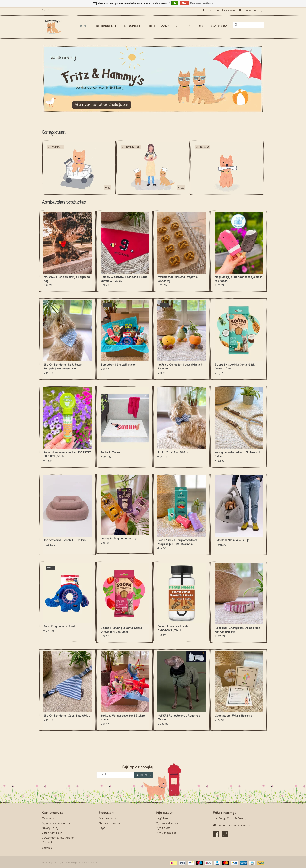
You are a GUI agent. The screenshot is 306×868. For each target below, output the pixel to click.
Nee (184, 3)
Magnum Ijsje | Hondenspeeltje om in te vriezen (239, 279)
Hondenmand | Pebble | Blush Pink (65, 541)
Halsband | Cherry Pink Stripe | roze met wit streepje (237, 630)
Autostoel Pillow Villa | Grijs (232, 541)
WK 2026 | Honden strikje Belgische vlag (66, 279)
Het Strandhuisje (165, 27)
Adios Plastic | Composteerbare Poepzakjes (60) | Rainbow (177, 542)
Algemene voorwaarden (57, 823)
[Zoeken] (249, 25)
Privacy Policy (50, 828)
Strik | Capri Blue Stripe (173, 453)
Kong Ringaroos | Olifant (59, 627)
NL (43, 10)
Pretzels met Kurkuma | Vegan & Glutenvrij (178, 279)
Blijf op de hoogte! (138, 768)
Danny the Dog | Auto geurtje (119, 539)
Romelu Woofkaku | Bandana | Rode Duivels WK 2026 (124, 279)
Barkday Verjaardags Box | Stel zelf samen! (124, 718)
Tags (102, 828)
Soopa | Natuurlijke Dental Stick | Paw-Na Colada (235, 367)
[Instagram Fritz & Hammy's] (225, 834)
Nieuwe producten (111, 823)
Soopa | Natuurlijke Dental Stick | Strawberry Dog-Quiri (121, 630)
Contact (47, 843)
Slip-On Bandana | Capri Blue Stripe (67, 716)
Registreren (163, 819)
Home (83, 27)
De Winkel (133, 27)
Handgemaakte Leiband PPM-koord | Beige (238, 455)
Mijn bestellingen (167, 823)
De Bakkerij (106, 27)
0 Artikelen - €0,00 (252, 11)
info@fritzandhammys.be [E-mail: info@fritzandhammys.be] (234, 825)
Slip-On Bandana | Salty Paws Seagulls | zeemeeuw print (62, 367)
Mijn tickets (163, 828)
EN (49, 10)
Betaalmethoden (52, 833)
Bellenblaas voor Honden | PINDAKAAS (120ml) (174, 629)
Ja (175, 3)
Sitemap (47, 848)
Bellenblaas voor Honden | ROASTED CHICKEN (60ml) (67, 455)
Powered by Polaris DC (90, 863)
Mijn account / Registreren (219, 11)
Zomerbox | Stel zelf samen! (119, 365)
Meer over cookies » (201, 3)
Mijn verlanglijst (166, 833)
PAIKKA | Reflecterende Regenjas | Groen (179, 718)
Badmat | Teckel (110, 453)
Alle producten (108, 819)
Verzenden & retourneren (58, 838)
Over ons (220, 27)
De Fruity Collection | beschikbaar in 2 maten (180, 367)
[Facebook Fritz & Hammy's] (216, 834)
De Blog (196, 27)
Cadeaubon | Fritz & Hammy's (233, 716)
